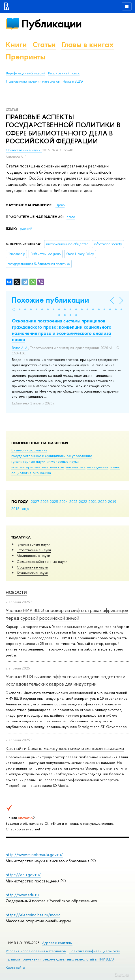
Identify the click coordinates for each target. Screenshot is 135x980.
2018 (15, 509)
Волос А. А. (20, 348)
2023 (73, 501)
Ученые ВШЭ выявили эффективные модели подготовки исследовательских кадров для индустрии (66, 680)
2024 (64, 501)
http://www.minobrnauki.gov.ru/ (34, 855)
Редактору (122, 974)
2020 (102, 501)
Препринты (25, 57)
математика (76, 467)
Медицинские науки (33, 555)
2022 (83, 501)
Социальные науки (32, 567)
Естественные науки (34, 550)
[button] (14, 309)
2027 (35, 501)
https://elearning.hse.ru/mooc (33, 915)
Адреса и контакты (57, 943)
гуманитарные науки (28, 461)
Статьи (44, 45)
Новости (16, 592)
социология (21, 473)
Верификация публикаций (26, 73)
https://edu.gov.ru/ (23, 875)
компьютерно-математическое (38, 467)
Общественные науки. (24, 150)
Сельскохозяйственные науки (42, 561)
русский (26, 229)
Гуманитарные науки (34, 544)
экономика (42, 473)
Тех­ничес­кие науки (32, 573)
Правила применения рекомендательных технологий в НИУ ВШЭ (60, 959)
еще (25, 509)
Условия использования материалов (36, 951)
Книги (16, 45)
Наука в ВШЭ (73, 81)
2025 (54, 501)
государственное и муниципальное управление (52, 456)
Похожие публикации (50, 300)
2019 (112, 501)
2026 (44, 501)
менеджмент (98, 467)
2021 (93, 501)
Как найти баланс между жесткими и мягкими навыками (65, 748)
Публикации (51, 24)
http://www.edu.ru (22, 895)
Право (60, 205)
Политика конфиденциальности (95, 951)
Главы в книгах (88, 45)
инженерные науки (63, 461)
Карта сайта (15, 967)
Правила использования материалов (33, 81)
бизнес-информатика (29, 450)
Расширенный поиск (64, 73)
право (115, 467)
